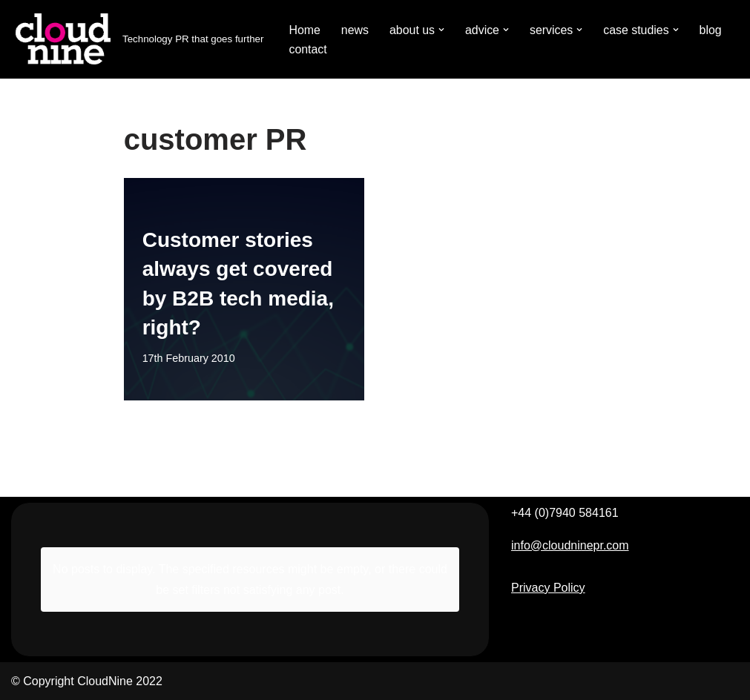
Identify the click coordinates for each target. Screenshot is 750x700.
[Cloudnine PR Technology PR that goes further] (137, 39)
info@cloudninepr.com (570, 545)
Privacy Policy (548, 588)
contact (308, 49)
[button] (442, 30)
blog (712, 30)
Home (305, 30)
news (355, 30)
